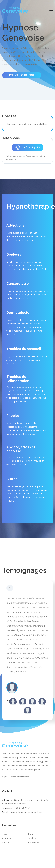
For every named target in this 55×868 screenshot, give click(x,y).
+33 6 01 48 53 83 (27, 147)
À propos (6, 838)
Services (32, 838)
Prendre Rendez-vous (22, 75)
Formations (33, 843)
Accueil (6, 834)
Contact (6, 843)
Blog (30, 834)
